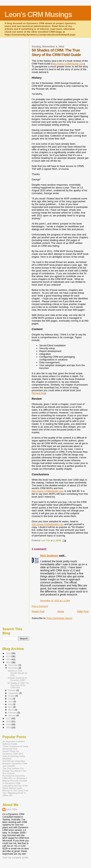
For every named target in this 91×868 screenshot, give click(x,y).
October (12, 690)
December (13, 665)
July (10, 699)
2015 (9, 653)
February (13, 713)
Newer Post (38, 611)
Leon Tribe (12, 809)
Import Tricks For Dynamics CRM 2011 (13, 752)
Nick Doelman (49, 556)
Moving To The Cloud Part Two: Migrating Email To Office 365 (15, 793)
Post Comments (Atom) (60, 618)
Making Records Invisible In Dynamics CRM (15, 782)
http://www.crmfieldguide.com (68, 64)
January (12, 715)
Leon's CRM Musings (38, 14)
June (11, 701)
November (13, 668)
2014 (9, 656)
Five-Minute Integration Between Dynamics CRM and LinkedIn (15, 763)
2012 (9, 662)
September (14, 693)
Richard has (38, 393)
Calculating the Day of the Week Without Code (15, 787)
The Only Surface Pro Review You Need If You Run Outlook (14, 771)
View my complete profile (15, 858)
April (11, 707)
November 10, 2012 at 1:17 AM (55, 601)
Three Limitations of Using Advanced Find (15, 747)
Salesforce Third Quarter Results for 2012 (17, 673)
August (12, 696)
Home (61, 611)
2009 (9, 724)
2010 (9, 721)
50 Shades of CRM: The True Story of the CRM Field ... (18, 685)
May (11, 704)
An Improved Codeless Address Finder (14, 743)
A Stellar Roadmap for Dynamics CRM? (17, 679)
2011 (9, 718)
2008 (9, 727)
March (12, 710)
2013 (9, 659)
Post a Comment (40, 606)
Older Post (83, 611)
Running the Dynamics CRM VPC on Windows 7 (15, 777)
